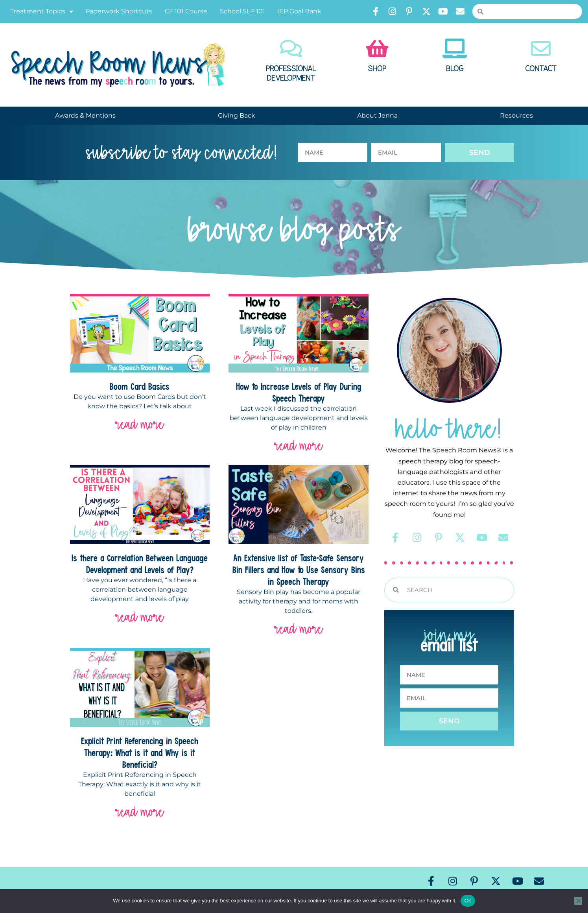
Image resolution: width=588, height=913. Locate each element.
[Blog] (455, 48)
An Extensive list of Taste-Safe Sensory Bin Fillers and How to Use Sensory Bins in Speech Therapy (299, 570)
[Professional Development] (291, 48)
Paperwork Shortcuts (119, 11)
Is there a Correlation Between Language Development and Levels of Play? (140, 564)
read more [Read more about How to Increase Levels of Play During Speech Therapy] (299, 445)
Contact (541, 69)
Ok (468, 901)
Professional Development (291, 74)
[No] (578, 901)
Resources (516, 115)
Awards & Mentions (85, 115)
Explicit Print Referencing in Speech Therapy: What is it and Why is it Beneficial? (140, 753)
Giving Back (237, 115)
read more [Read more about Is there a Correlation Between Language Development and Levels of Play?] (140, 617)
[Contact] (541, 48)
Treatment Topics (42, 11)
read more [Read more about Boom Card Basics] (140, 424)
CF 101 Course (186, 11)
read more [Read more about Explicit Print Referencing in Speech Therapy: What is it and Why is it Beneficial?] (140, 812)
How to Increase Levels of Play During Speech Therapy (299, 392)
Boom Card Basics (140, 386)
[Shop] (377, 48)
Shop (377, 69)
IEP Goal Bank (299, 11)
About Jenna (377, 115)
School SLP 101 (242, 11)
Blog (455, 69)
